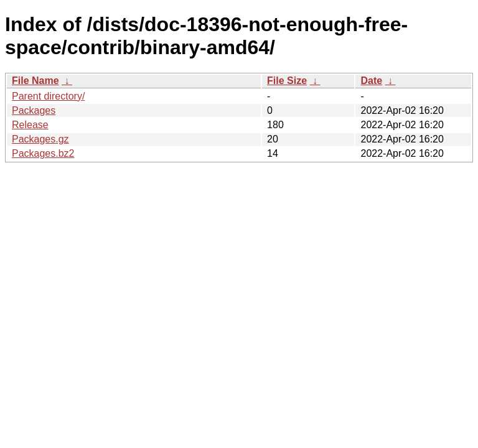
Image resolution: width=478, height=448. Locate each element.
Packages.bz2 (43, 153)
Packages (34, 110)
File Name (35, 81)
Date (371, 81)
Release (30, 125)
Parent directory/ (48, 96)
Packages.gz (40, 139)
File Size (287, 81)
